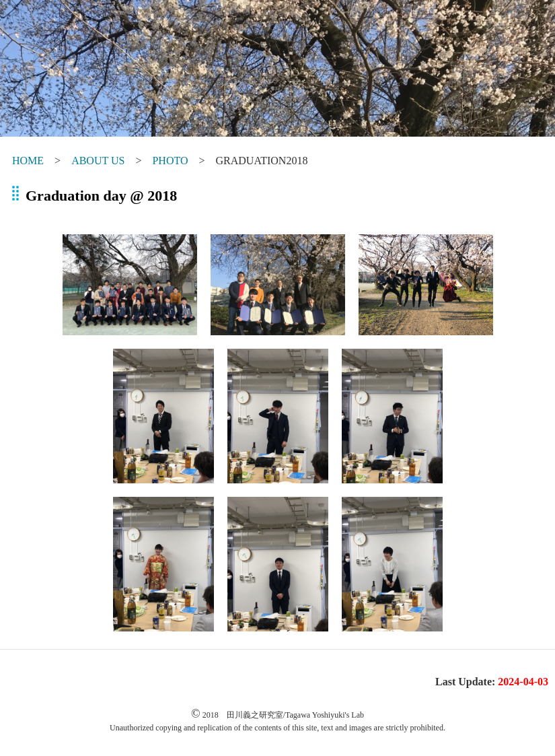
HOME (28, 161)
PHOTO (170, 161)
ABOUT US (98, 161)
